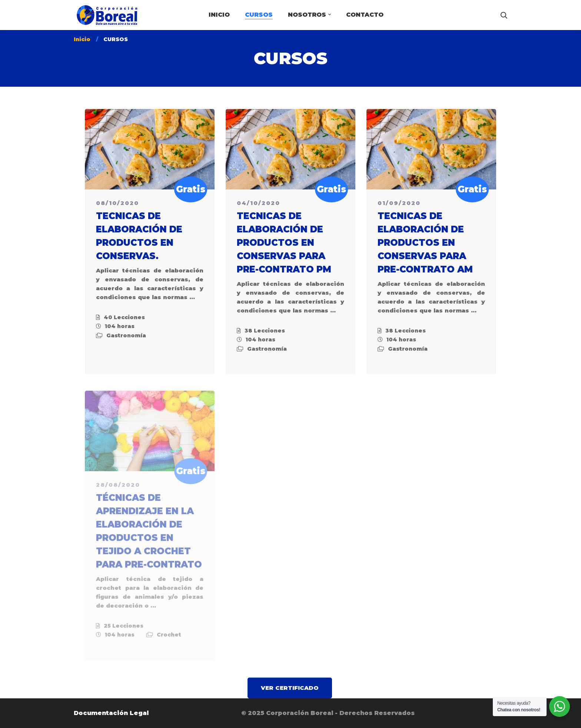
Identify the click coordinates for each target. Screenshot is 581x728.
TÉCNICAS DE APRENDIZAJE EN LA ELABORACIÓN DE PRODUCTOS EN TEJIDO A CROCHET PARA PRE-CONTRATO (149, 535)
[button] (290, 688)
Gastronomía (126, 337)
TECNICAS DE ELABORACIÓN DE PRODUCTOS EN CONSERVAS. (139, 237)
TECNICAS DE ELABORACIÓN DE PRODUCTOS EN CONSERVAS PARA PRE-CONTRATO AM (425, 244)
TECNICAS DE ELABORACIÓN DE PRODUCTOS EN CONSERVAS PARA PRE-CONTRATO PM (284, 244)
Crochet (169, 639)
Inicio (82, 39)
